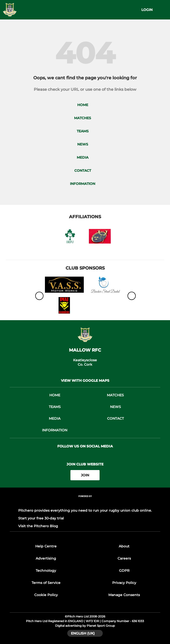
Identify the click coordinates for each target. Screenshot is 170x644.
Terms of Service (46, 583)
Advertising (46, 558)
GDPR (124, 571)
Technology (46, 571)
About (124, 546)
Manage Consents (124, 595)
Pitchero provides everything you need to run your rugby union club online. (85, 510)
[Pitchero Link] (85, 503)
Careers (124, 558)
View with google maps (85, 381)
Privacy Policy (124, 583)
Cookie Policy (46, 595)
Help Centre (46, 546)
